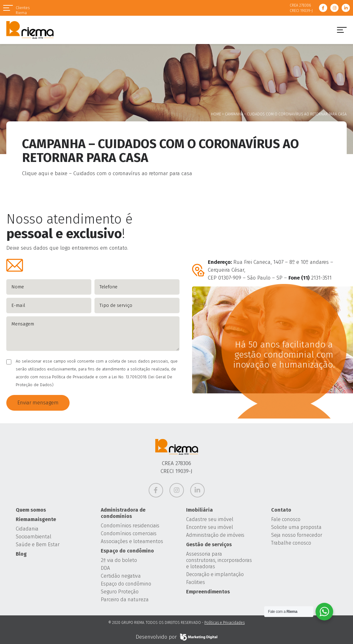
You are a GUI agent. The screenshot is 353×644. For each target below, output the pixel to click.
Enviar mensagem (38, 403)
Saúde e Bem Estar (38, 544)
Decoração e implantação (215, 574)
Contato (281, 510)
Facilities (196, 582)
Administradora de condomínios (123, 513)
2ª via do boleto (119, 560)
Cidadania (27, 529)
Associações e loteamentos (132, 541)
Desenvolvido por (176, 637)
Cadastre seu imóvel (210, 519)
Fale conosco (286, 519)
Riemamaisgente (36, 519)
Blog (21, 554)
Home (216, 114)
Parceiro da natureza (125, 600)
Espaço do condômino (127, 551)
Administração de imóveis (215, 535)
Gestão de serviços (209, 544)
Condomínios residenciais (130, 526)
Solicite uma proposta (296, 527)
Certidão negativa (121, 576)
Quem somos (31, 510)
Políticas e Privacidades (225, 623)
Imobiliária (199, 510)
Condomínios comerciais (129, 533)
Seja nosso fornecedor (297, 535)
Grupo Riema (30, 30)
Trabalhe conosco (291, 543)
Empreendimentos (208, 592)
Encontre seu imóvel (210, 527)
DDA (105, 568)
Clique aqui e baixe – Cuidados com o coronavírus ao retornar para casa (107, 173)
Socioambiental (34, 537)
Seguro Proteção (120, 592)
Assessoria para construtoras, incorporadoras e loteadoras (219, 560)
